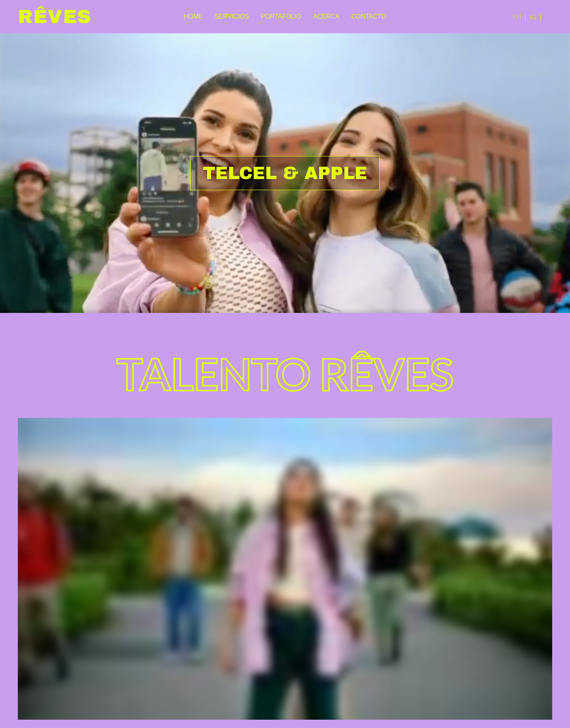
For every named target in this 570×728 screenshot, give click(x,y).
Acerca (326, 16)
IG (533, 16)
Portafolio (281, 16)
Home (193, 16)
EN (517, 16)
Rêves (55, 17)
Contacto (369, 16)
